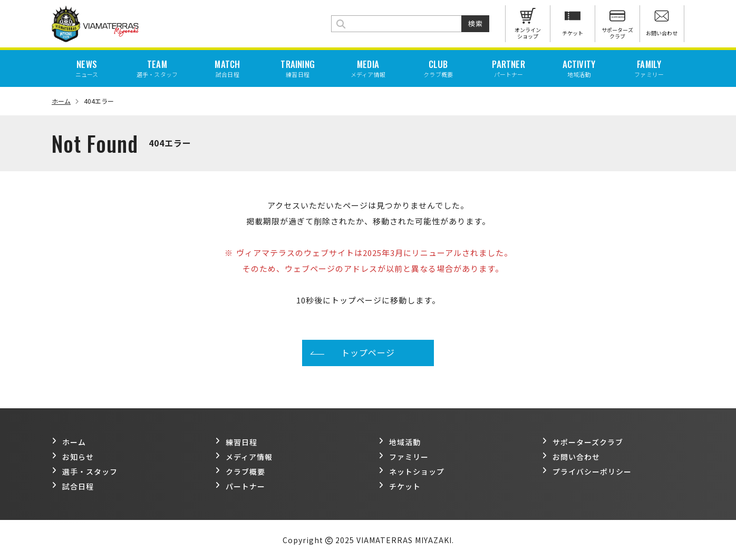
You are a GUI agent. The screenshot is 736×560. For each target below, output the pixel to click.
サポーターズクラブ (583, 442)
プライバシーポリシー (587, 471)
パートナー (240, 486)
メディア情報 (244, 457)
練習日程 (236, 442)
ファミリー (404, 457)
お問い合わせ (571, 457)
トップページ (368, 352)
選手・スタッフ (85, 471)
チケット (400, 486)
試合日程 (73, 486)
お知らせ (73, 457)
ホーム (65, 101)
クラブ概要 (240, 471)
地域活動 (400, 442)
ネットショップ (411, 471)
